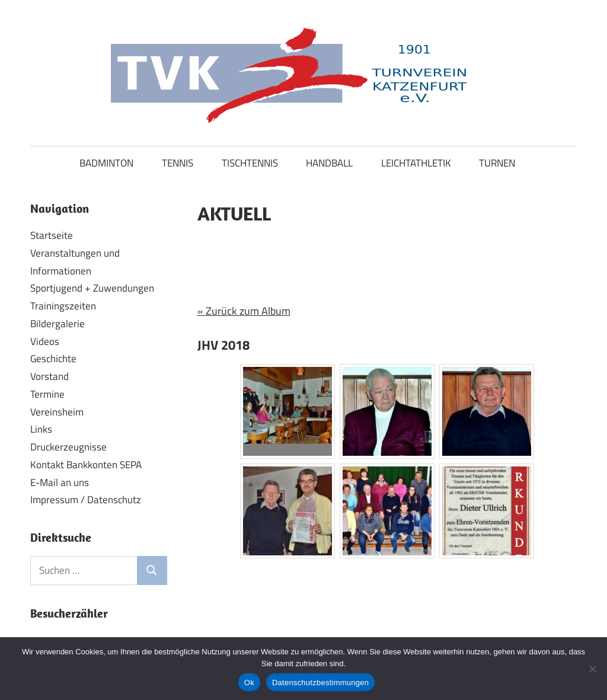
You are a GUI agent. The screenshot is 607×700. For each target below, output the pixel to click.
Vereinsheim (57, 412)
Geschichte (53, 359)
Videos (45, 341)
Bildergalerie (57, 324)
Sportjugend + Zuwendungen (92, 288)
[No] (592, 669)
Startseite (52, 235)
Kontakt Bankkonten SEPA (86, 465)
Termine (47, 394)
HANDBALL (329, 163)
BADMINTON (106, 163)
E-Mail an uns (60, 482)
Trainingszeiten (63, 306)
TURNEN (497, 163)
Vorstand (49, 376)
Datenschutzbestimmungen (320, 683)
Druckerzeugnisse (68, 447)
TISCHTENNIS (250, 163)
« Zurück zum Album (244, 311)
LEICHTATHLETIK (416, 163)
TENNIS (178, 163)
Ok (249, 683)
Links (41, 429)
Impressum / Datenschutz (86, 500)
